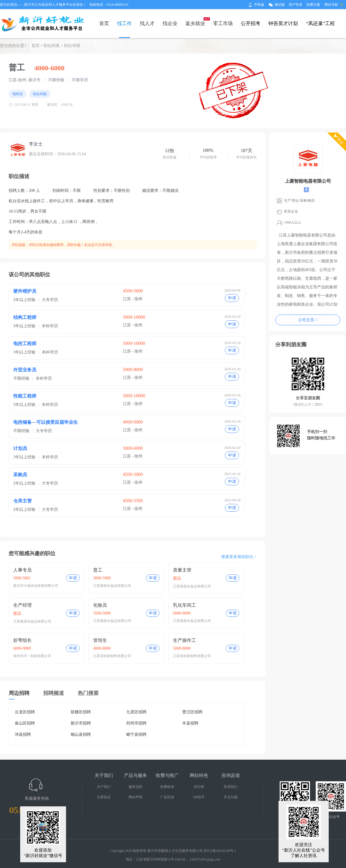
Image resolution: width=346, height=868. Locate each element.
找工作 (124, 23)
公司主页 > (308, 320)
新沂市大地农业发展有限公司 (36, 586)
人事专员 (22, 570)
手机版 (259, 5)
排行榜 (199, 787)
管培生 (100, 640)
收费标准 (167, 787)
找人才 (147, 23)
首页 (104, 23)
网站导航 (331, 5)
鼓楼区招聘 (81, 712)
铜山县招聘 (81, 734)
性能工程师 (25, 396)
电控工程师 (25, 344)
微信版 (280, 5)
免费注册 (313, 5)
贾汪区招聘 (192, 712)
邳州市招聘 (136, 723)
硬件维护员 (25, 291)
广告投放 (167, 797)
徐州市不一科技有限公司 (32, 656)
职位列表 (52, 46)
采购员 (20, 475)
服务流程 (136, 787)
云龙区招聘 (25, 712)
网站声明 (136, 797)
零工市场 (223, 23)
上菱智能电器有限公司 (308, 181)
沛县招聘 (23, 734)
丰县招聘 (190, 723)
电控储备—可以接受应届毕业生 (46, 422)
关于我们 (104, 787)
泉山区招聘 (25, 723)
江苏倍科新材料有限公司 (112, 656)
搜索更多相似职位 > (239, 557)
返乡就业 (195, 23)
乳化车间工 (185, 605)
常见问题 (231, 797)
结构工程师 (25, 317)
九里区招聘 (136, 712)
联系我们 (231, 787)
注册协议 (104, 797)
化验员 (100, 605)
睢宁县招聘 (136, 734)
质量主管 (182, 570)
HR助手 (199, 797)
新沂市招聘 (81, 723)
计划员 (20, 448)
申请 (232, 298)
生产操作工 (185, 640)
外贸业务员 (25, 370)
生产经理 (22, 605)
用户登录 (296, 5)
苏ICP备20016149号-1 (220, 851)
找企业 (170, 23)
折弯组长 (22, 640)
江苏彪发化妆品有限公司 (112, 586)
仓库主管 (22, 501)
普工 (98, 570)
